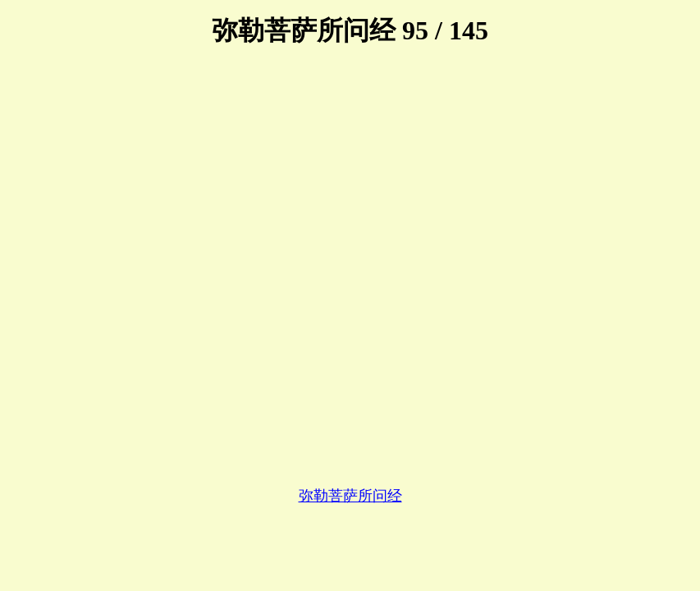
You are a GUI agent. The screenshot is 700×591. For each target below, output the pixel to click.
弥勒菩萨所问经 (350, 496)
